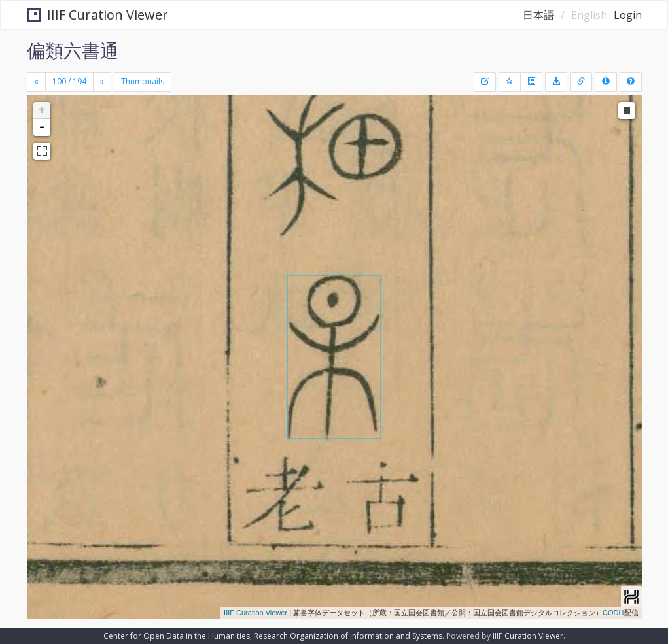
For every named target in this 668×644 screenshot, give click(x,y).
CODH (613, 613)
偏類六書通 (73, 50)
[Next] (102, 82)
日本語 (538, 15)
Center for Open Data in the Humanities (177, 636)
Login (628, 15)
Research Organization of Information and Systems (348, 636)
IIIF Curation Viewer (98, 15)
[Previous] (36, 82)
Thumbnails (143, 81)
